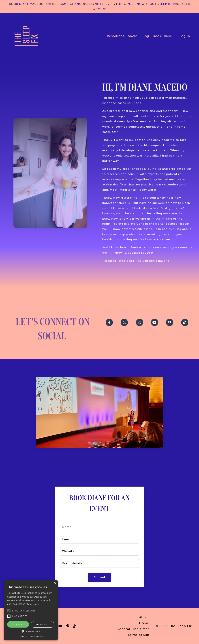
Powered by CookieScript (31, 637)
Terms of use (138, 635)
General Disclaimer (133, 629)
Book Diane (162, 36)
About (133, 36)
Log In (185, 36)
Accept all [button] (18, 624)
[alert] (31, 610)
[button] (31, 631)
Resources (115, 36)
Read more (33, 604)
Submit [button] (100, 577)
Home (144, 623)
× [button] (55, 583)
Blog (145, 36)
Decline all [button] (43, 624)
